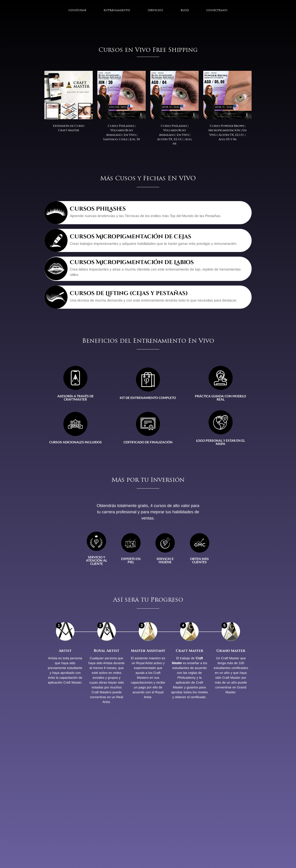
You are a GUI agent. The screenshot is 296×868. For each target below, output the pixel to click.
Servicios (155, 10)
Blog (185, 10)
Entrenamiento (117, 10)
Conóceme (77, 10)
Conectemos (217, 10)
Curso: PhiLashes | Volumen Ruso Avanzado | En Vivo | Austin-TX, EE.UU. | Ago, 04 (174, 135)
